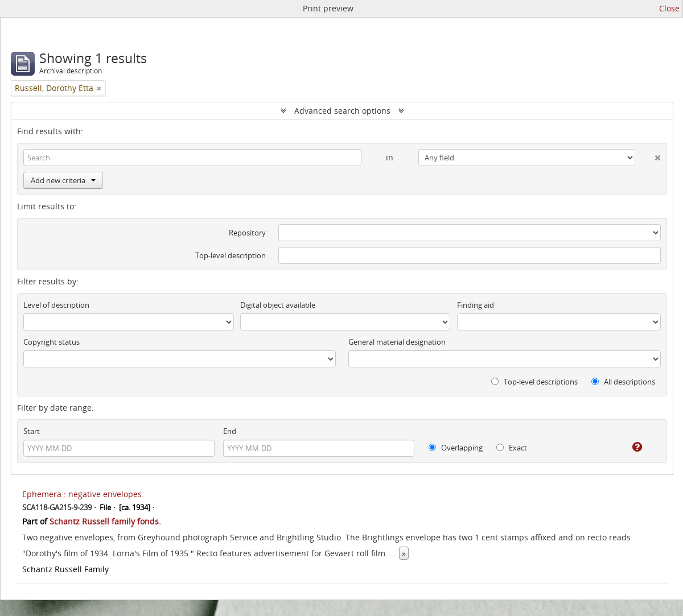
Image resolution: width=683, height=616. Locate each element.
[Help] (629, 447)
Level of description (56, 305)
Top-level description (231, 255)
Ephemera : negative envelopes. (83, 494)
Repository (247, 233)
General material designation (397, 342)
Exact (512, 448)
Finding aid (476, 305)
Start (32, 431)
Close (669, 8)
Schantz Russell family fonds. (105, 521)
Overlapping (456, 448)
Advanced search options (342, 111)
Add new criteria (63, 180)
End (230, 431)
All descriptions (623, 382)
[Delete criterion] (648, 155)
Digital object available (278, 305)
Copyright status (52, 342)
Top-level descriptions (534, 382)
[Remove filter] (99, 88)
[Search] (192, 158)
